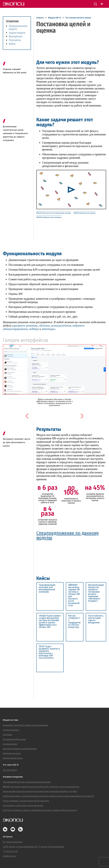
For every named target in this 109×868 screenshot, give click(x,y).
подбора (34, 329)
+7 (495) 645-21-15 (10, 851)
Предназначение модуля (18, 28)
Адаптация (7, 735)
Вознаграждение (10, 744)
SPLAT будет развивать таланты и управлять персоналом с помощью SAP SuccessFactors (49, 652)
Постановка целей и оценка (78, 18)
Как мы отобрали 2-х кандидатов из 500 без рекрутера (74, 621)
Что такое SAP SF (10, 770)
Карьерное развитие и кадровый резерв (20, 749)
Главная (40, 18)
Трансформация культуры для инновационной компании (47, 588)
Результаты (15, 40)
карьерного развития (25, 326)
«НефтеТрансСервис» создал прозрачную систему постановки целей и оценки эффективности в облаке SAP (50, 621)
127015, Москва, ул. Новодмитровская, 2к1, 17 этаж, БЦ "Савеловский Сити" (34, 847)
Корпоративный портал (13, 758)
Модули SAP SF (55, 18)
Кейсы (12, 44)
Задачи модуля (17, 33)
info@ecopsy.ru (9, 856)
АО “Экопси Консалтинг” (13, 842)
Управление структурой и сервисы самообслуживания (25, 725)
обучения (44, 326)
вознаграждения (61, 326)
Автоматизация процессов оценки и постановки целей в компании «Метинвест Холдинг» (96, 593)
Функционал (16, 36)
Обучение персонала (12, 753)
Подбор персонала (11, 730)
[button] (27, 416)
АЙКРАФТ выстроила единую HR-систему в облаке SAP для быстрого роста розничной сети (74, 595)
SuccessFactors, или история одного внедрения (96, 619)
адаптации (48, 329)
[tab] (55, 213)
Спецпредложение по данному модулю (68, 535)
